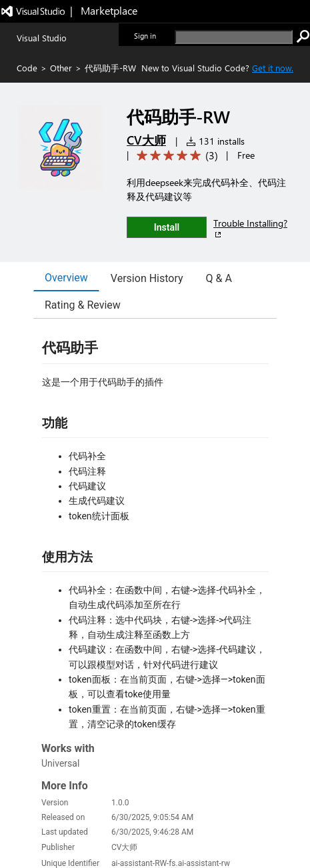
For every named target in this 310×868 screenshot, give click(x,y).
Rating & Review (83, 305)
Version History (147, 278)
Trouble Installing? (250, 228)
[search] (234, 37)
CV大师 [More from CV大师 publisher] (146, 140)
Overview (66, 278)
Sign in (145, 36)
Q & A (219, 278)
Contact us (103, 814)
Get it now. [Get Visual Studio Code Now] (273, 68)
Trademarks (267, 814)
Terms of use (215, 814)
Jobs (140, 814)
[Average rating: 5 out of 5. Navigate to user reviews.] (175, 156)
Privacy (170, 814)
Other (61, 68)
